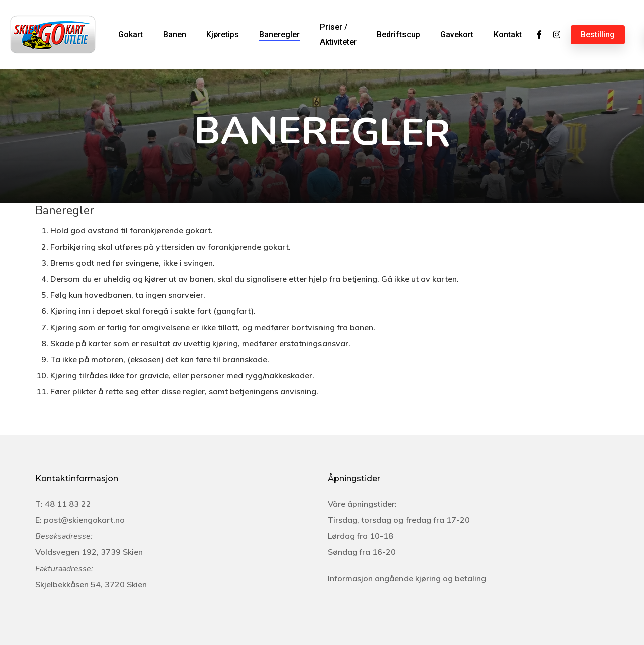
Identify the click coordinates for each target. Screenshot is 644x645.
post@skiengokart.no (84, 520)
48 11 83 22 (68, 504)
